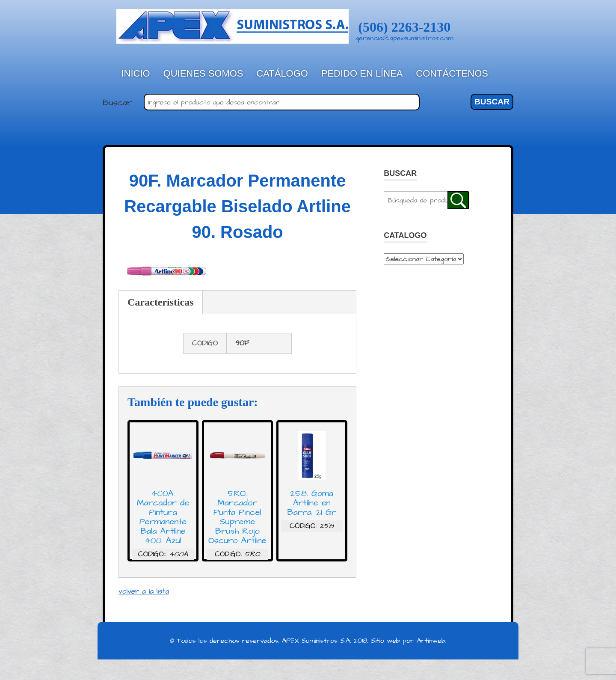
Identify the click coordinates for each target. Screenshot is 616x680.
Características (161, 302)
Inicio (136, 73)
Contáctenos (452, 73)
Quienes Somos (203, 73)
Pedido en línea (362, 73)
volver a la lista (144, 591)
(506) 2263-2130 (404, 27)
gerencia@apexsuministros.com (404, 38)
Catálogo (282, 73)
